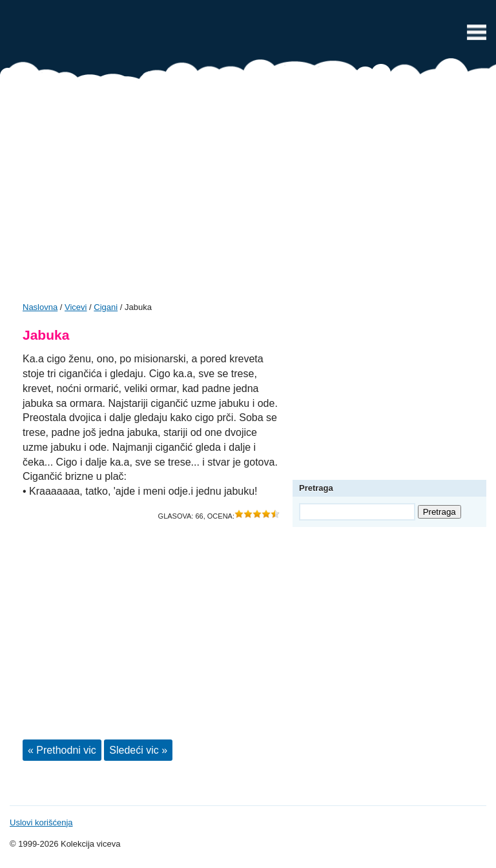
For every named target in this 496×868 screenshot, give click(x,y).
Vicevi (248, 36)
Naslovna (40, 307)
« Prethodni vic (62, 750)
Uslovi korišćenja (41, 822)
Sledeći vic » (138, 750)
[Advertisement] (248, 195)
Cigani (106, 307)
